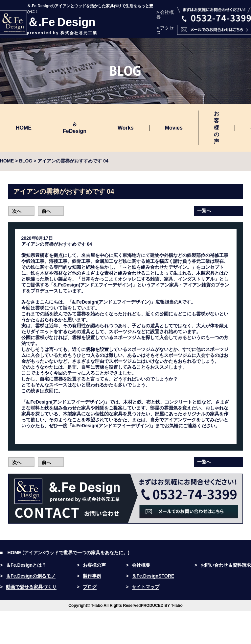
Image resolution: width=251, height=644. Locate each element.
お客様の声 (217, 127)
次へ (17, 211)
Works (126, 128)
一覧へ (204, 211)
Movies (174, 128)
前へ (46, 211)
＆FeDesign (75, 128)
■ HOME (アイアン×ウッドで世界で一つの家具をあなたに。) (65, 553)
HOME (24, 128)
